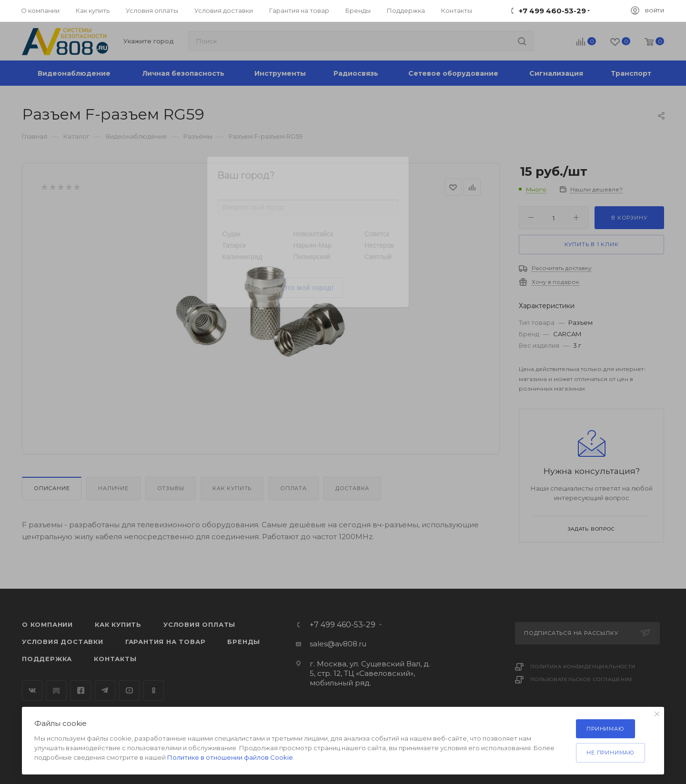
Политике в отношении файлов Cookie (230, 757)
